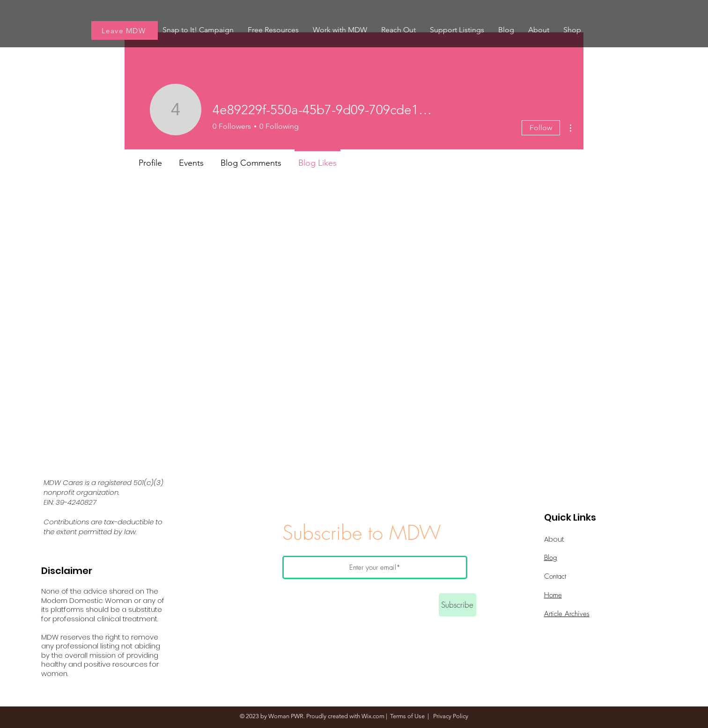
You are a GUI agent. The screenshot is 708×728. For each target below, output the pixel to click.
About (554, 539)
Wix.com (373, 716)
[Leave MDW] (125, 30)
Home (553, 595)
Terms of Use (407, 716)
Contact (555, 576)
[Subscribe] (457, 605)
